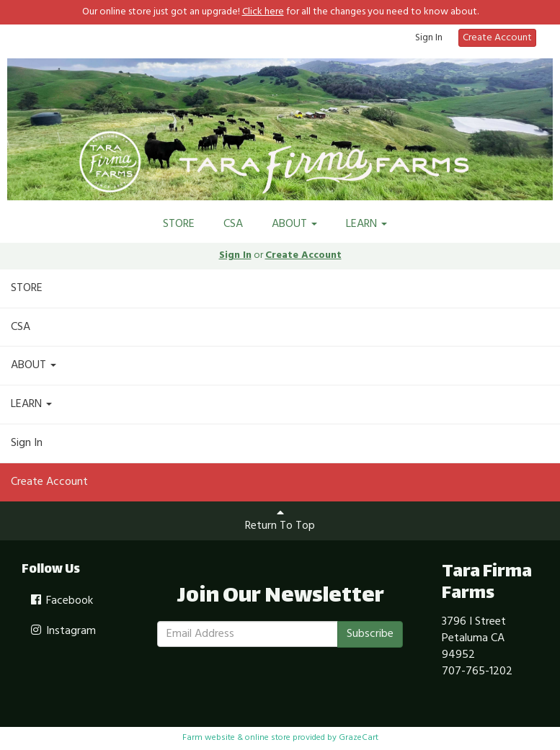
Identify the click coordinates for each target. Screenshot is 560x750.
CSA (233, 224)
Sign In (429, 38)
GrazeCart (359, 738)
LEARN (366, 224)
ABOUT (294, 224)
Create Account (497, 38)
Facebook (61, 601)
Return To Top (280, 521)
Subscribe (370, 634)
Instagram (62, 631)
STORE (179, 224)
